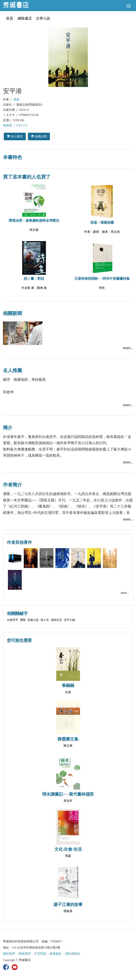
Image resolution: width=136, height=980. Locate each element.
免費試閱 (39, 136)
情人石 (45, 620)
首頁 (10, 18)
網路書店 (25, 18)
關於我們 (9, 954)
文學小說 (43, 18)
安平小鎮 (69, 620)
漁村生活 (56, 620)
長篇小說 (33, 620)
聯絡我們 (25, 954)
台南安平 (12, 620)
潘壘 (16, 99)
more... (128, 348)
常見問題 (40, 954)
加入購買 (15, 136)
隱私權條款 (73, 954)
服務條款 (56, 954)
